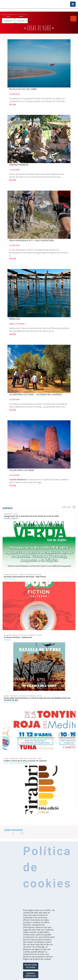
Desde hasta (23, 574)
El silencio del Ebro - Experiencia (18, 637)
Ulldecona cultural (22, 470)
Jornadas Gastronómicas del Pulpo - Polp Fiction (25, 577)
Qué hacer (8, 16)
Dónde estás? (21, 16)
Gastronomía (10, 579)
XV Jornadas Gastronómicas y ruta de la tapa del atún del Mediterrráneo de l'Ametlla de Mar (37, 699)
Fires (6, 763)
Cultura (7, 640)
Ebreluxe (15, 319)
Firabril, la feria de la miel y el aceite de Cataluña (25, 761)
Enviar (73, 19)
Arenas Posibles (19, 165)
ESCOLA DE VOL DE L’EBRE (23, 89)
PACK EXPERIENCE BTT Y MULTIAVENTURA (32, 240)
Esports (15, 518)
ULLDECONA (14, 94)
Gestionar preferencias (31, 976)
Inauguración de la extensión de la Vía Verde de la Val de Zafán (31, 516)
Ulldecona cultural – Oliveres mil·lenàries (36, 394)
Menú (73, 4)
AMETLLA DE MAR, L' (18, 324)
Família (7, 518)
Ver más (13, 104)
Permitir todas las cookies (31, 968)
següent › (74, 507)
